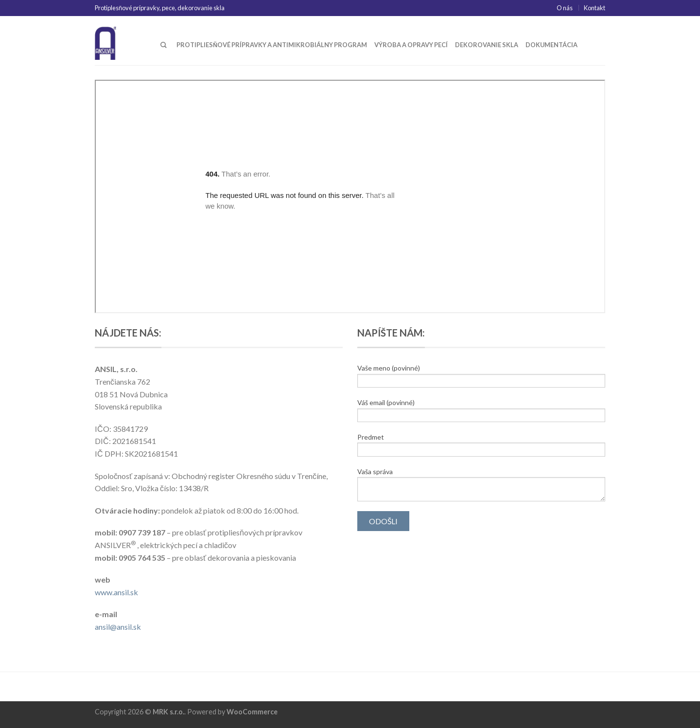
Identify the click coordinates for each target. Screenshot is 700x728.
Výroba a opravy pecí (411, 45)
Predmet (481, 445)
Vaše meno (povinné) (481, 376)
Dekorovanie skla (487, 45)
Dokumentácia (551, 45)
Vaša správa (481, 484)
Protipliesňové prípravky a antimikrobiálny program (272, 45)
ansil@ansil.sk (118, 627)
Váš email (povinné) (481, 410)
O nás (565, 8)
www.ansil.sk (116, 592)
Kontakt (595, 8)
